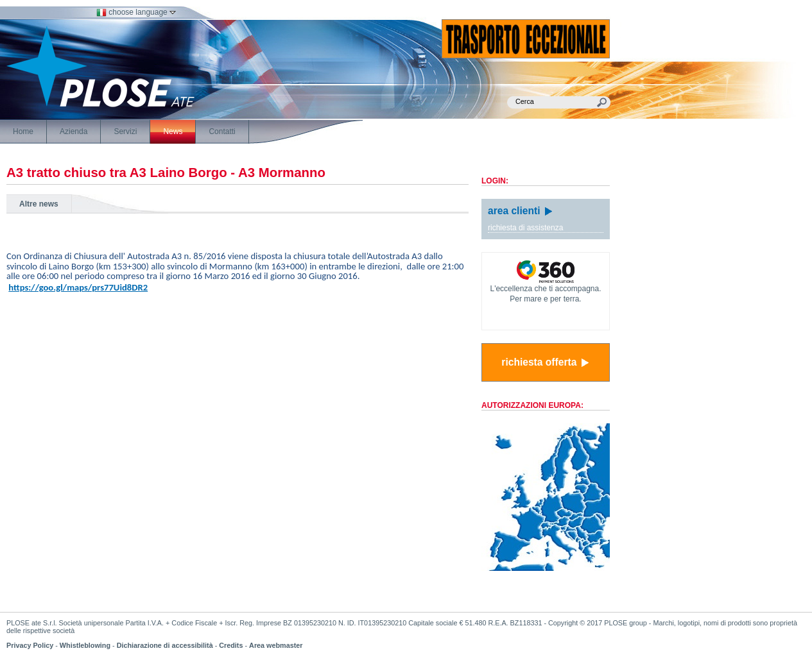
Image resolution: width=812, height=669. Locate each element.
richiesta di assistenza (525, 228)
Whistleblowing (85, 645)
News (173, 131)
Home (23, 131)
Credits (231, 645)
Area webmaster (276, 645)
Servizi (125, 131)
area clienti (521, 211)
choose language (136, 12)
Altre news (39, 204)
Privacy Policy (30, 645)
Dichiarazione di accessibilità (165, 645)
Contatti (222, 131)
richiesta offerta (545, 362)
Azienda (73, 131)
